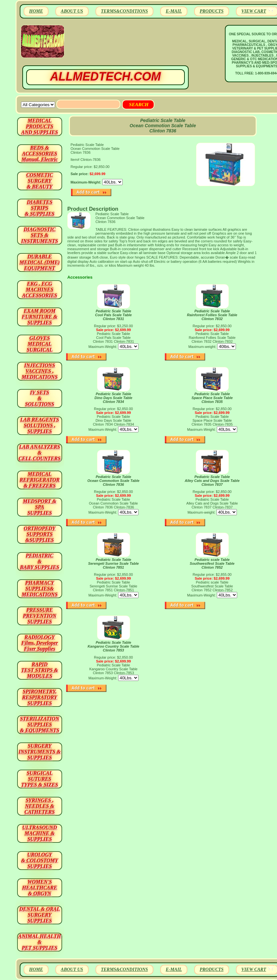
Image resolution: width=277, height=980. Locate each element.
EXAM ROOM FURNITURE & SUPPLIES (40, 317)
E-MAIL (174, 11)
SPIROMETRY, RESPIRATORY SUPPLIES (40, 697)
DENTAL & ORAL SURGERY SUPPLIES (40, 915)
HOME (36, 11)
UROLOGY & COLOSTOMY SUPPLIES (40, 860)
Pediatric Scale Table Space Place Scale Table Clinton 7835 (212, 398)
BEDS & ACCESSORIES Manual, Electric (39, 154)
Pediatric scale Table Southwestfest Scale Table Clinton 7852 (212, 563)
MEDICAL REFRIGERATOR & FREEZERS (40, 480)
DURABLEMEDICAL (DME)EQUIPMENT (39, 262)
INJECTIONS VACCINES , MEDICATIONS (40, 371)
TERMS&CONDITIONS (124, 11)
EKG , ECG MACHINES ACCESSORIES (40, 290)
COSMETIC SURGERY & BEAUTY (40, 181)
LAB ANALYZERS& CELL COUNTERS (40, 453)
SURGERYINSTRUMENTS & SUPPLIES (39, 752)
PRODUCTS (212, 11)
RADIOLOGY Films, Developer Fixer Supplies (40, 643)
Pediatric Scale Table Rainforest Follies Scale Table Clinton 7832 (212, 315)
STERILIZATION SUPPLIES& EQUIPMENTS (40, 724)
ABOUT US (72, 11)
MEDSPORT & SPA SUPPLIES (40, 507)
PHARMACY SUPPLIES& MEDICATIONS (40, 589)
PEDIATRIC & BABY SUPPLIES (40, 561)
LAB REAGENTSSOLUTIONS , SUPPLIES (40, 425)
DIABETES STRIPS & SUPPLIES (39, 208)
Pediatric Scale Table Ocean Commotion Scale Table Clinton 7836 (113, 481)
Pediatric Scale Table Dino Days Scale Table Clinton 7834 (113, 398)
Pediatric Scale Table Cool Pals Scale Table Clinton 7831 (113, 315)
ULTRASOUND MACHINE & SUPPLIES (40, 833)
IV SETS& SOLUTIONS (40, 398)
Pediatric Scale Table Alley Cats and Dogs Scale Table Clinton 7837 (212, 481)
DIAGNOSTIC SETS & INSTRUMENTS (40, 235)
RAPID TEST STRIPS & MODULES (40, 670)
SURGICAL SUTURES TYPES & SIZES (40, 779)
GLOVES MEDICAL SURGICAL (39, 344)
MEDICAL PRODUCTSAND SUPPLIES (40, 126)
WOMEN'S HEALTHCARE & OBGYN (39, 888)
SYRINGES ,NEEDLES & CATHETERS (40, 806)
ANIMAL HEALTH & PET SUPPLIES (39, 942)
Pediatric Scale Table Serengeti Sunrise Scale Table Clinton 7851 (113, 563)
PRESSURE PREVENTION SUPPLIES (40, 616)
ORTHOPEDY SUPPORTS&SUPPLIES (40, 534)
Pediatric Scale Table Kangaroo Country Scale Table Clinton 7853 (114, 646)
